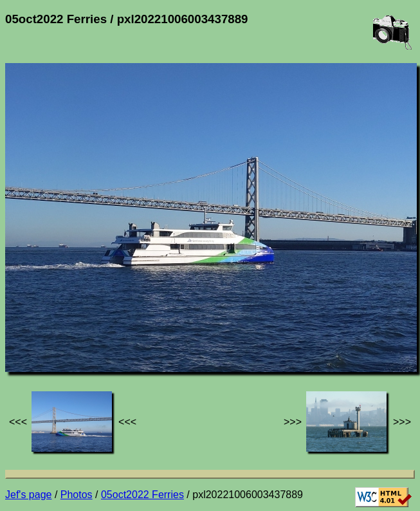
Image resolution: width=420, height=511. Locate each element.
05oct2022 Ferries (142, 495)
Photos (77, 495)
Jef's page (28, 495)
